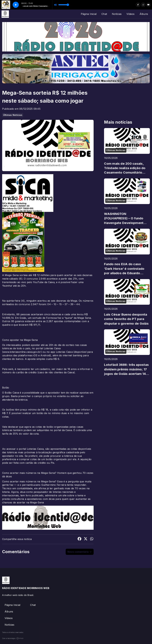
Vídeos (130, 14)
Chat (104, 14)
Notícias (117, 14)
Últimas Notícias (13, 115)
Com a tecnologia (13, 638)
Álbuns (144, 14)
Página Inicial (89, 14)
